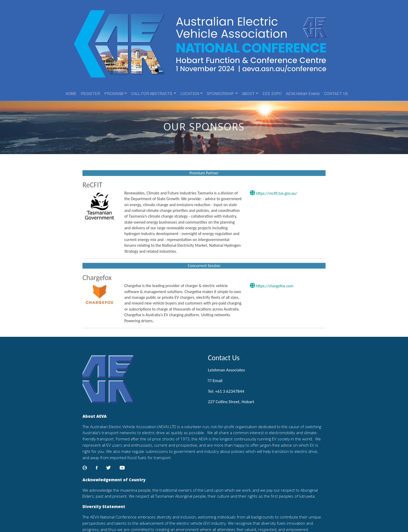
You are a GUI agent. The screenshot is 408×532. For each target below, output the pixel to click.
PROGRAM (114, 89)
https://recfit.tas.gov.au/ (273, 187)
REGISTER (90, 89)
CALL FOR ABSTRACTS (152, 89)
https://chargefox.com (271, 286)
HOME (71, 89)
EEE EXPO (272, 89)
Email (218, 374)
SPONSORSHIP (220, 89)
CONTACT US (336, 89)
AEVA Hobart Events (303, 89)
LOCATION (190, 89)
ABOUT (248, 89)
